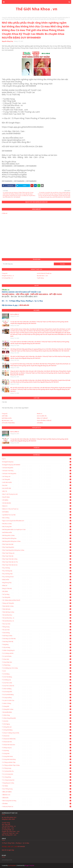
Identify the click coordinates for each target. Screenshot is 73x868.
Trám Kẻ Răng (37, 633)
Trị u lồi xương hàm (37, 774)
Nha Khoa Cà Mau (37, 524)
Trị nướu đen (37, 736)
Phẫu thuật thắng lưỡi (37, 553)
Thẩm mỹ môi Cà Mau (37, 606)
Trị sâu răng (37, 751)
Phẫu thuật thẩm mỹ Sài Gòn (37, 565)
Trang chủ (4, 18)
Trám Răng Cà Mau (37, 636)
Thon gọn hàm (37, 624)
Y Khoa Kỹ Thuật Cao (37, 807)
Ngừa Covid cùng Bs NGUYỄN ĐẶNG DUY (37, 521)
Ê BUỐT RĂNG (37, 497)
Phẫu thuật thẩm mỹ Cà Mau (37, 559)
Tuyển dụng (40, 278)
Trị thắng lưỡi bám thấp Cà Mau (37, 765)
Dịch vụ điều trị (15, 314)
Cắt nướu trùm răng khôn (37, 474)
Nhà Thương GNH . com (9, 835)
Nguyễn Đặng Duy (7, 41)
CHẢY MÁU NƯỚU (37, 482)
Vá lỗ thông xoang (37, 789)
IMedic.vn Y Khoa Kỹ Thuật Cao (37, 509)
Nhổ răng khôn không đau (37, 538)
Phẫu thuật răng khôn (37, 547)
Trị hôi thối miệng (37, 677)
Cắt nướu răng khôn (37, 468)
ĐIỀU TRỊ (37, 491)
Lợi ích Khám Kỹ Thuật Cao (44, 273)
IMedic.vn (40, 414)
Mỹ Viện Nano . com (42, 276)
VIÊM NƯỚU (37, 798)
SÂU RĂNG (37, 591)
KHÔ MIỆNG (37, 512)
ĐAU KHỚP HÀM (37, 488)
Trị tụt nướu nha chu (37, 771)
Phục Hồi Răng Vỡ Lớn (37, 577)
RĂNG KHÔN (37, 580)
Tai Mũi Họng (6, 823)
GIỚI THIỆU (5, 416)
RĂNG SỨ (37, 586)
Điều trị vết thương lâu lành (37, 494)
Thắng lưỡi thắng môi (37, 603)
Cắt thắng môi (37, 479)
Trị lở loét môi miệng (37, 695)
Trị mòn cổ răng (37, 703)
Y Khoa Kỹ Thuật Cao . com (10, 833)
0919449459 (21, 846)
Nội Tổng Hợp (6, 824)
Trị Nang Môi (37, 706)
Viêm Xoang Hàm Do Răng (37, 801)
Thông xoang (37, 627)
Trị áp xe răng (37, 647)
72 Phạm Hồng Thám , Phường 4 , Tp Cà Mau (15, 843)
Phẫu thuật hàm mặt (37, 544)
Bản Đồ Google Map (8, 850)
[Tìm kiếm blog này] (28, 264)
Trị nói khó (37, 721)
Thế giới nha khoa (37, 615)
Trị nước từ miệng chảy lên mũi (37, 733)
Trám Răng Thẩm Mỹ (37, 642)
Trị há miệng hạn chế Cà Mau (37, 668)
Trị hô (37, 671)
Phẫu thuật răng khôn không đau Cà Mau (37, 550)
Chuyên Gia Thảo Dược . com (11, 831)
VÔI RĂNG (37, 804)
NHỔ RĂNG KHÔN (7, 418)
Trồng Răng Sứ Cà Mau (37, 783)
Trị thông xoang (37, 768)
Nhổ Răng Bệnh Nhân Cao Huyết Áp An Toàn (37, 530)
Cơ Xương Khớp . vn (7, 278)
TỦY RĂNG (37, 786)
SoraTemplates (12, 865)
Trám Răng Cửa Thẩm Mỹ (37, 639)
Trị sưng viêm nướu (37, 756)
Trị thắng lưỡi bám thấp (37, 762)
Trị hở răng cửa (37, 680)
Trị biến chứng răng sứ (37, 650)
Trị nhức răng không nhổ (37, 718)
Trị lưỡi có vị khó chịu (37, 700)
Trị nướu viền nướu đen (37, 745)
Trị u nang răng (37, 777)
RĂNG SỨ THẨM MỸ (42, 418)
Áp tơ (37, 459)
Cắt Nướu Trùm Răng (37, 471)
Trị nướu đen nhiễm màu (37, 739)
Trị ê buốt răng (37, 665)
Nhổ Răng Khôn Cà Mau (37, 535)
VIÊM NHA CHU (37, 795)
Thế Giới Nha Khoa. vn (37, 621)
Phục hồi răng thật (37, 574)
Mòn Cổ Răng (37, 518)
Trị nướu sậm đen (37, 742)
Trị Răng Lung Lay (37, 748)
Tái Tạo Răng (37, 594)
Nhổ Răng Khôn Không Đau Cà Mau (37, 541)
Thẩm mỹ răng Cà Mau (37, 612)
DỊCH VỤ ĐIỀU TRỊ (42, 416)
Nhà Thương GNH (37, 527)
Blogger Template (29, 865)
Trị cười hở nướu (37, 656)
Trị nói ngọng (37, 724)
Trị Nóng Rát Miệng (37, 730)
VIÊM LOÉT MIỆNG (37, 792)
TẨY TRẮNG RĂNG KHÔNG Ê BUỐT (37, 600)
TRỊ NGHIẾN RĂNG (37, 712)
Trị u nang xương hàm (37, 780)
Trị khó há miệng (37, 689)
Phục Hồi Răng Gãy (37, 571)
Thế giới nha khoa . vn (8, 276)
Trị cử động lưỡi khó (37, 653)
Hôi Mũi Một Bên (37, 503)
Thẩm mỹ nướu (37, 609)
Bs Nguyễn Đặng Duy (37, 462)
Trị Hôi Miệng (37, 674)
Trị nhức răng (37, 715)
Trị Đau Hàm (37, 659)
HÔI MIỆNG (40, 423)
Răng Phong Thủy (37, 583)
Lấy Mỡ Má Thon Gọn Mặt (37, 515)
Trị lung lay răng (37, 698)
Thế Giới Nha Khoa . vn (36, 9)
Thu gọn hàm (37, 630)
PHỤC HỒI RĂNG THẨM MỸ (44, 420)
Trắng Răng (37, 644)
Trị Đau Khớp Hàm (37, 662)
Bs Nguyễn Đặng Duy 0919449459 (37, 465)
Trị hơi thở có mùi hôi (37, 686)
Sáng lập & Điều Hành (8, 819)
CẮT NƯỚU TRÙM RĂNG (8, 423)
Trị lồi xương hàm (37, 692)
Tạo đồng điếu (37, 597)
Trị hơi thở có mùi (37, 683)
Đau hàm (37, 485)
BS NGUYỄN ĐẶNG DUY (9, 817)
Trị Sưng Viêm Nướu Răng (37, 759)
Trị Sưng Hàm (37, 753)
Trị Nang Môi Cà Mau (37, 709)
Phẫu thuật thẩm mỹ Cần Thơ (37, 562)
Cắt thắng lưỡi (37, 476)
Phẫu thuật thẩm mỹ (37, 556)
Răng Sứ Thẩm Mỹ (37, 588)
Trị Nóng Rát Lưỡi (37, 727)
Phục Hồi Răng (37, 568)
